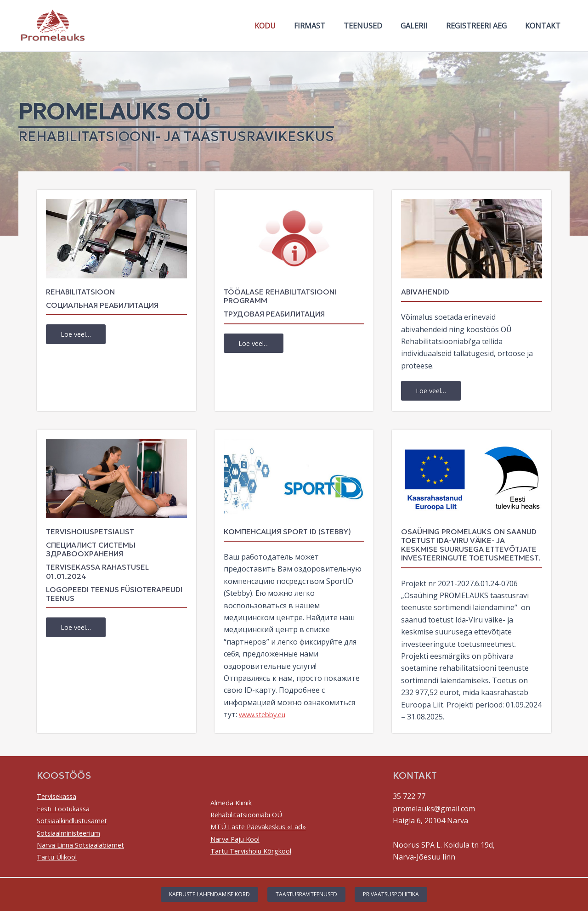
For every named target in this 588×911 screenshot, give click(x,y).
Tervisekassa (59, 797)
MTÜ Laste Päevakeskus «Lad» (264, 827)
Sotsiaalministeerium (73, 833)
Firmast (326, 26)
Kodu (285, 26)
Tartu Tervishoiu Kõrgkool (257, 852)
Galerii (423, 26)
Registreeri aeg (482, 26)
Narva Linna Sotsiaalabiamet (86, 845)
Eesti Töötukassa (67, 809)
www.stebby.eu (265, 715)
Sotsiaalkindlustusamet (77, 821)
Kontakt (545, 26)
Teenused (376, 26)
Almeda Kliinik (234, 803)
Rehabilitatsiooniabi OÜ (251, 815)
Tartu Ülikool (60, 858)
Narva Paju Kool (238, 839)
